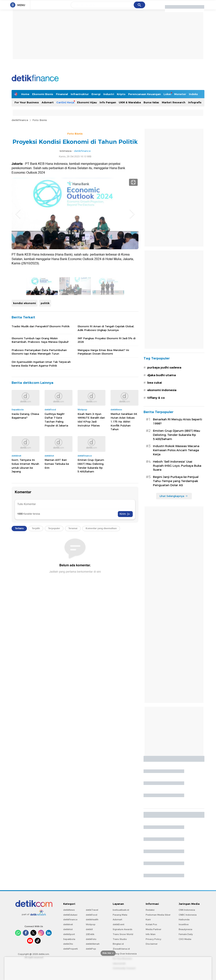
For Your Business (27, 102)
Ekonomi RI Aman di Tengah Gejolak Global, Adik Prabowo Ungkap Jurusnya (106, 449)
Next (132, 214)
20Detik (90, 934)
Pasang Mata (120, 915)
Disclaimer (152, 944)
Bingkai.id (118, 944)
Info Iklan (151, 934)
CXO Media (185, 939)
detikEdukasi (70, 915)
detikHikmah (93, 944)
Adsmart (48, 102)
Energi (96, 94)
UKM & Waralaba (130, 102)
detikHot (68, 929)
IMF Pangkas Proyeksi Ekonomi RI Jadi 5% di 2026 (107, 460)
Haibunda (184, 919)
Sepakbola (69, 939)
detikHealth (92, 919)
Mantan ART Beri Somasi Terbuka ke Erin (57, 584)
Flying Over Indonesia (125, 954)
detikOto (68, 944)
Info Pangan (108, 102)
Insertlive (184, 924)
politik (45, 424)
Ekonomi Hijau (87, 102)
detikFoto (91, 939)
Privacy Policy (153, 939)
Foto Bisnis (40, 120)
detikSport (69, 934)
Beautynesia (185, 929)
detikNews (69, 910)
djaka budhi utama (162, 375)
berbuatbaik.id (121, 910)
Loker (167, 94)
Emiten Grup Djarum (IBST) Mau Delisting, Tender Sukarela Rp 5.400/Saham (91, 586)
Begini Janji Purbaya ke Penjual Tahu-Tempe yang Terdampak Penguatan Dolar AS (176, 481)
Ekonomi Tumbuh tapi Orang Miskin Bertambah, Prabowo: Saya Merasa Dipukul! (40, 460)
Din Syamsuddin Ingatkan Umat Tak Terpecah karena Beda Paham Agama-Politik (41, 484)
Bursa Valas (151, 102)
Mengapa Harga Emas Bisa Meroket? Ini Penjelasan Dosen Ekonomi (103, 472)
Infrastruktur (80, 94)
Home (25, 94)
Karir (148, 919)
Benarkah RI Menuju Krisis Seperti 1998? (178, 421)
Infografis (195, 102)
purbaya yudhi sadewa (164, 368)
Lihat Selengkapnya (174, 496)
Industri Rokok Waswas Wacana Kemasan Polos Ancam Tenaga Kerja (176, 450)
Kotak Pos (151, 924)
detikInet (68, 924)
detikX (89, 929)
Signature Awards (123, 929)
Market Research (174, 102)
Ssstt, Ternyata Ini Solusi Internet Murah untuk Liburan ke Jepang (25, 586)
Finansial (62, 94)
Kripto (121, 94)
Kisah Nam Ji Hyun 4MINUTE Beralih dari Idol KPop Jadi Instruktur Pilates (91, 540)
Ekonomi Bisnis (43, 94)
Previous (18, 214)
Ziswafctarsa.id (121, 949)
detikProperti (70, 949)
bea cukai (155, 383)
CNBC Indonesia (188, 915)
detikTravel (92, 910)
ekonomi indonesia (162, 390)
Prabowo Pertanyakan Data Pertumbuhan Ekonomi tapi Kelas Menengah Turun (39, 472)
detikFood (92, 915)
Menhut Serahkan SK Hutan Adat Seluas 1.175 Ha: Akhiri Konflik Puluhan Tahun (124, 542)
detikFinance (20, 120)
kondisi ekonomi (25, 424)
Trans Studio (120, 939)
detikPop (91, 949)
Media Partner (153, 929)
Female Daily (186, 934)
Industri (109, 94)
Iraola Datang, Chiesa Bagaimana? (25, 536)
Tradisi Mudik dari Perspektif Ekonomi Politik (41, 447)
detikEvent (119, 924)
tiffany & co (156, 398)
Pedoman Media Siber (158, 915)
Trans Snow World (123, 934)
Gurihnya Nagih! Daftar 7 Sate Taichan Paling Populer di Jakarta (56, 540)
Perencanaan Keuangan (145, 94)
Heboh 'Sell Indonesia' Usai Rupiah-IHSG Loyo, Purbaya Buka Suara (177, 466)
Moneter (180, 94)
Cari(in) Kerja (65, 102)
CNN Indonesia (187, 910)
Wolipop (91, 924)
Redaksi (150, 910)
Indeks (193, 94)
